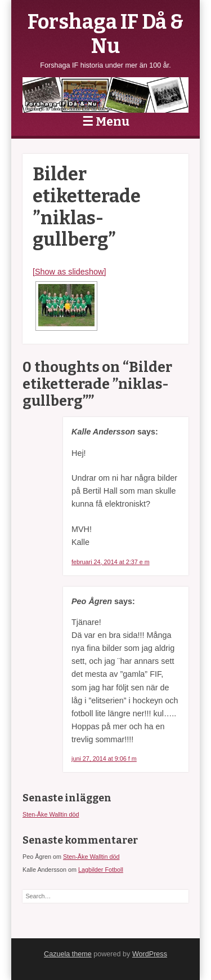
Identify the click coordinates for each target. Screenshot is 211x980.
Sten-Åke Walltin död (51, 814)
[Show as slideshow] (69, 272)
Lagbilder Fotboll (101, 870)
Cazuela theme (68, 954)
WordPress (150, 954)
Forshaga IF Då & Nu (105, 34)
